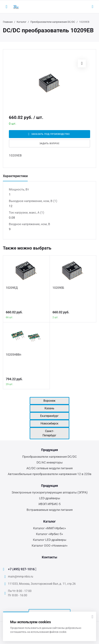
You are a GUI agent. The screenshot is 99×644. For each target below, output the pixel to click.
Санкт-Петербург (49, 433)
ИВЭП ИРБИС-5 (50, 504)
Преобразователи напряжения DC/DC (53, 22)
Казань (49, 408)
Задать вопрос (49, 143)
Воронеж (49, 401)
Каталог (22, 22)
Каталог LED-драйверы (50, 540)
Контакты (49, 557)
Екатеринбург (49, 416)
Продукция (49, 450)
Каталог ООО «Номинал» (50, 546)
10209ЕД (12, 288)
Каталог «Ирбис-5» (49, 534)
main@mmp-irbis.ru (21, 577)
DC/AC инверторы (50, 462)
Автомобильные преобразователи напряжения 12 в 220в (50, 474)
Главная (8, 22)
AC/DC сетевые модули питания (49, 468)
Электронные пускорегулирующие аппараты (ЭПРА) (50, 492)
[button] (82, 63)
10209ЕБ (58, 288)
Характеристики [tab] (15, 176)
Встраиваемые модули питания (50, 510)
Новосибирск (49, 423)
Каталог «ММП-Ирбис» (49, 528)
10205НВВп (13, 355)
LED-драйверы (50, 498)
